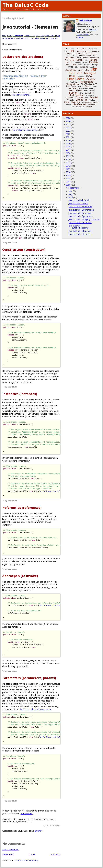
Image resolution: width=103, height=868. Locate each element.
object (26, 105)
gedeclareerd (25, 400)
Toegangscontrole (22, 95)
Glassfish (87, 65)
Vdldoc (68, 105)
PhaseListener (72, 84)
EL (72, 62)
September (74, 188)
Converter (93, 54)
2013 (68, 163)
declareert (25, 269)
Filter (74, 65)
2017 (68, 150)
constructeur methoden (14, 751)
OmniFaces (76, 79)
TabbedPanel (90, 95)
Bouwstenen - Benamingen (26, 130)
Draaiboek (19, 38)
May (70, 194)
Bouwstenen (30, 36)
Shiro (81, 93)
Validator (76, 102)
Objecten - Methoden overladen (35, 709)
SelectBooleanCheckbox (86, 88)
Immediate (84, 67)
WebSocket (92, 105)
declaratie (47, 264)
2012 (68, 166)
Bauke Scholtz (85, 20)
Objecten (44, 38)
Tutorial (94, 97)
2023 (68, 131)
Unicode (70, 100)
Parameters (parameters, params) (29, 678)
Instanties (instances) (20, 394)
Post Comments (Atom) (27, 860)
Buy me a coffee (83, 35)
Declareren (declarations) (23, 57)
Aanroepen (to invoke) (20, 576)
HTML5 (71, 67)
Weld (73, 107)
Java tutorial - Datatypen (80, 213)
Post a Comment (10, 849)
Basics (10, 36)
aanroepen (7, 698)
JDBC (81, 70)
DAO (95, 56)
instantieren (43, 561)
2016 (68, 153)
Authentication (92, 49)
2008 (68, 178)
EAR (86, 60)
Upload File (82, 100)
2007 (68, 182)
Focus (80, 65)
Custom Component (84, 56)
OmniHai (91, 79)
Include (92, 67)
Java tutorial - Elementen (80, 207)
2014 (68, 159)
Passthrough (74, 82)
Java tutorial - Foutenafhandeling (78, 227)
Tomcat (79, 97)
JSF (94, 70)
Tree (86, 98)
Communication (82, 51)
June (70, 191)
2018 (68, 147)
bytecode (7, 272)
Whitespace (80, 107)
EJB (67, 62)
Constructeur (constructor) (24, 249)
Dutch (80, 60)
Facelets (94, 62)
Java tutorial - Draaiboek (80, 223)
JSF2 (72, 73)
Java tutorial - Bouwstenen (81, 210)
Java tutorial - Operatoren (81, 216)
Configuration (82, 54)
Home (32, 854)
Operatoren (50, 36)
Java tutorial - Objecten (79, 231)
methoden (7, 65)
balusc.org (93, 29)
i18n (76, 67)
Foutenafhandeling (32, 38)
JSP (80, 73)
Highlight (95, 65)
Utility (67, 102)
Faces (67, 65)
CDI (72, 51)
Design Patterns (82, 58)
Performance (87, 82)
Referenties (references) (22, 508)
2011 (68, 169)
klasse (38, 100)
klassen (36, 63)
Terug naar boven (10, 243)
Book (66, 52)
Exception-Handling (81, 63)
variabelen (45, 63)
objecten (20, 65)
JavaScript (71, 70)
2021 (68, 137)
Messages (81, 76)
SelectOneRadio (89, 90)
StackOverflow (76, 95)
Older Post (55, 854)
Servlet (73, 93)
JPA (87, 70)
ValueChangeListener (90, 102)
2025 (68, 124)
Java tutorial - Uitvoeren (80, 234)
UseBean (92, 100)
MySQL (90, 76)
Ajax (83, 49)
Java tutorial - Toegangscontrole (84, 219)
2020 (68, 140)
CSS (67, 56)
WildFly (89, 107)
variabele (37, 105)
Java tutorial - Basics (78, 203)
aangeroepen (32, 751)
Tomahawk (69, 98)
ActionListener (71, 49)
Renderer (72, 88)
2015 (68, 156)
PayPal (81, 37)
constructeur (24, 461)
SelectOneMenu (75, 90)
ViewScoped (79, 104)
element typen (36, 698)
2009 (68, 175)
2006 (68, 185)
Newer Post (8, 854)
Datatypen (40, 36)
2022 (68, 134)
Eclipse (94, 60)
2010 (68, 172)
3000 (68, 118)
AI (78, 49)
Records (94, 86)
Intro (4, 36)
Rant (87, 86)
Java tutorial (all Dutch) (79, 200)
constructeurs (53, 684)
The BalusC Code (26, 5)
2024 (68, 128)
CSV (72, 56)
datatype (16, 105)
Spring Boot (89, 93)
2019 (68, 144)
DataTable (69, 58)
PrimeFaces (71, 86)
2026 (68, 121)
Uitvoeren (53, 38)
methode (7, 111)
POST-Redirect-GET (89, 84)
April (71, 197)
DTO (72, 60)
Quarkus (80, 86)
